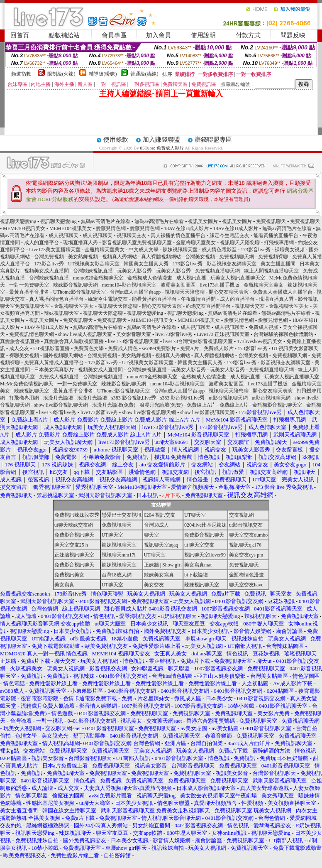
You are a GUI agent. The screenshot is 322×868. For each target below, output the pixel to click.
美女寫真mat (198, 565)
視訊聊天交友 (132, 235)
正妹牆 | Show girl (163, 565)
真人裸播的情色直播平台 (178, 235)
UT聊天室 (195, 515)
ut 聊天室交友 (199, 545)
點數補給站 (64, 35)
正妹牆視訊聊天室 (74, 555)
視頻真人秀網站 (120, 257)
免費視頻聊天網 (237, 257)
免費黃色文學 (89, 348)
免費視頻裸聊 (273, 257)
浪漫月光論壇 (58, 398)
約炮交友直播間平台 (208, 306)
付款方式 (248, 35)
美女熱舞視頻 (83, 257)
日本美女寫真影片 (54, 370)
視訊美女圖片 (203, 221)
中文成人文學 (144, 250)
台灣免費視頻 (49, 257)
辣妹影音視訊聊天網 (76, 285)
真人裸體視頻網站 (161, 257)
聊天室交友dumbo (248, 535)
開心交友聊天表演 (229, 292)
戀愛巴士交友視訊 (122, 515)
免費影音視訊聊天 (74, 535)
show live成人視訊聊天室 (85, 334)
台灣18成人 (156, 525)
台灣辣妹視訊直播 (93, 271)
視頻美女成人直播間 (46, 271)
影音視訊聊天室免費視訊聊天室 (137, 243)
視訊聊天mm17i (119, 555)
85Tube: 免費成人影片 (162, 148)
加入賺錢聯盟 (161, 140)
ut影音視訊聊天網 (228, 398)
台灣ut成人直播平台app (135, 292)
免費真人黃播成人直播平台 (283, 292)
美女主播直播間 (278, 264)
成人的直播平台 (41, 243)
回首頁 (20, 35)
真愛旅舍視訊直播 (20, 341)
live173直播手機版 (220, 285)
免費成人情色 (123, 348)
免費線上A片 (201, 405)
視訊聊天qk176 (245, 545)
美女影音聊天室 (134, 334)
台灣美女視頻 (200, 257)
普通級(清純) (144, 74)
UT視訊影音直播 (51, 348)
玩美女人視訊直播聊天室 (238, 278)
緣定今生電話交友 (229, 235)
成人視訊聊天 (63, 235)
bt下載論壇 (196, 575)
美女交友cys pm (246, 555)
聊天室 (151, 535)
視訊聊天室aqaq (161, 545)
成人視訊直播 (191, 278)
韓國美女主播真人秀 (146, 264)
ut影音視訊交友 (246, 525)
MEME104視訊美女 (24, 228)
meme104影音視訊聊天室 (129, 285)
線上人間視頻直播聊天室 (271, 271)
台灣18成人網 (117, 575)
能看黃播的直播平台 (276, 235)
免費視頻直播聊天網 (217, 271)
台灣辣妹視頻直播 (49, 278)
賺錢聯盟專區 (213, 140)
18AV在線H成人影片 (186, 228)
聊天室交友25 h (71, 545)
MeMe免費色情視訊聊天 (27, 384)
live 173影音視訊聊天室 (133, 341)
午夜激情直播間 (198, 299)
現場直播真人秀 (80, 243)
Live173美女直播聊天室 (55, 250)
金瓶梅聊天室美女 (196, 243)
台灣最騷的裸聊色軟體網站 (283, 334)
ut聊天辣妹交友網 (74, 525)
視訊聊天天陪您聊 (240, 243)
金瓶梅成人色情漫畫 (150, 278)
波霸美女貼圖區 (178, 285)
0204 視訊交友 (160, 515)
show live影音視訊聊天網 (61, 405)
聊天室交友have (246, 585)
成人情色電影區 (219, 250)
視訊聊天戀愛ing (19, 221)
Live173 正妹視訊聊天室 (223, 334)
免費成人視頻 (263, 327)
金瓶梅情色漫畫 (246, 575)
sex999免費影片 (159, 348)
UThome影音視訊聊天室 (79, 292)
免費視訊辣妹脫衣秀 (77, 515)
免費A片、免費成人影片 (207, 348)
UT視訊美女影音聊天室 (94, 264)
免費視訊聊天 (271, 221)
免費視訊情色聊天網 (32, 334)
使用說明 (203, 35)
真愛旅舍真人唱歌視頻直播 (74, 341)
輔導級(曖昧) (103, 74)
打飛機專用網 (279, 243)
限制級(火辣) (61, 74)
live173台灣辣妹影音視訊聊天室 (198, 341)
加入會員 (159, 35)
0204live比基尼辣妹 (205, 525)
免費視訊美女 (69, 575)
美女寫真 (64, 585)
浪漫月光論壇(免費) (114, 405)
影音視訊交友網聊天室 (232, 264)
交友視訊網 (242, 515)
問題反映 (293, 35)
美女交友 (154, 585)
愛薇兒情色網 (111, 228)
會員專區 (114, 35)
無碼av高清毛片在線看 (106, 221)
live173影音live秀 (174, 334)
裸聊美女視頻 (290, 250)
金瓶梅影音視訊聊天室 (277, 405)
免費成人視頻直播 (59, 377)
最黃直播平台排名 (29, 292)
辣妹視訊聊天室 (180, 250)
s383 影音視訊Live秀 (134, 398)
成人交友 (19, 348)
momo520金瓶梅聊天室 (98, 278)
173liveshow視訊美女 (260, 341)
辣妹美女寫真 (159, 575)
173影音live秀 (256, 250)
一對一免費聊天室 (29, 285)
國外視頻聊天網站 (63, 356)
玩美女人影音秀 (134, 271)
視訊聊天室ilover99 (205, 555)
